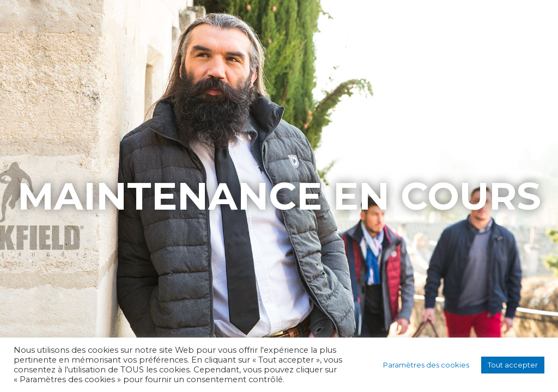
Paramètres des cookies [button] (426, 365)
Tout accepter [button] (513, 365)
